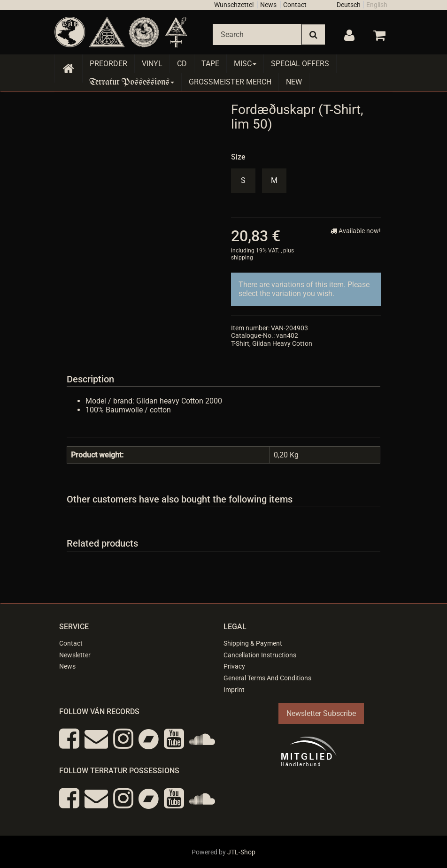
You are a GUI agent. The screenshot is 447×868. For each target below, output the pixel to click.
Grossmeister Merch (230, 82)
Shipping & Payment (253, 643)
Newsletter (75, 655)
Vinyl (152, 64)
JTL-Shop (241, 852)
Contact (295, 5)
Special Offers (300, 64)
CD (182, 64)
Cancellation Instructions (260, 655)
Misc (245, 64)
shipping (242, 258)
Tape (210, 64)
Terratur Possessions (132, 82)
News (268, 5)
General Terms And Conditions (267, 678)
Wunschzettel (234, 5)
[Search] (257, 34)
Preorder (108, 64)
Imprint (234, 690)
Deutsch (349, 5)
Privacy (234, 666)
